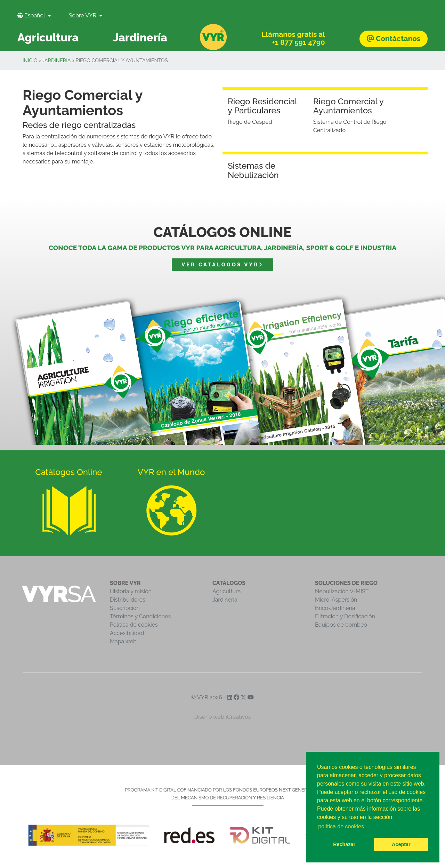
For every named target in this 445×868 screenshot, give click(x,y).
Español (32, 15)
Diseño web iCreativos (223, 717)
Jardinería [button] (140, 37)
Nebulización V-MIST (342, 591)
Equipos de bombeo (341, 625)
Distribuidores (128, 600)
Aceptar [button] (401, 844)
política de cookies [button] (341, 826)
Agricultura (226, 591)
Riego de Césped (250, 122)
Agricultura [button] (48, 37)
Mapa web (123, 641)
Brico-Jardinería (335, 608)
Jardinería (56, 60)
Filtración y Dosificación (345, 616)
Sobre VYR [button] (83, 15)
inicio (30, 60)
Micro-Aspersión (336, 600)
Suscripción (125, 608)
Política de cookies (134, 625)
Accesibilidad (127, 633)
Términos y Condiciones (140, 616)
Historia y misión (131, 591)
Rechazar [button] (344, 844)
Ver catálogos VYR (222, 264)
